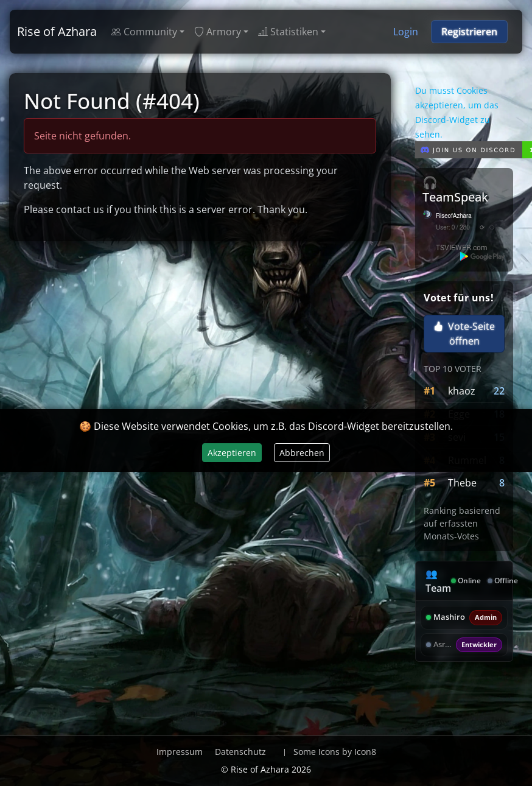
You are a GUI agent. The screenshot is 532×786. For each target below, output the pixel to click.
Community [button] (144, 32)
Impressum (180, 752)
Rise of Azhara (57, 31)
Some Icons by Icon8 (335, 752)
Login (406, 32)
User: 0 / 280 (453, 228)
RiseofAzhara (454, 216)
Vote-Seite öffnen (464, 334)
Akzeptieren (232, 453)
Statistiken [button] (288, 32)
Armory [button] (218, 32)
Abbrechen (302, 453)
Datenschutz (240, 752)
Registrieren (469, 32)
